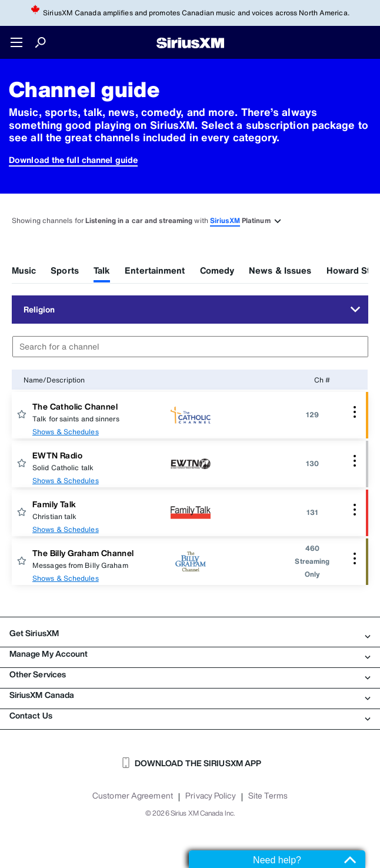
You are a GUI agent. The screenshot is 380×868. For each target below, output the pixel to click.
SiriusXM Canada (190, 695)
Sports (65, 270)
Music (24, 270)
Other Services (190, 674)
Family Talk (54, 504)
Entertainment (155, 270)
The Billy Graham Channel (83, 553)
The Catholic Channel (75, 406)
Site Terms (268, 796)
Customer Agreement (133, 796)
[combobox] (190, 347)
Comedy (217, 270)
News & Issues (280, 270)
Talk (102, 270)
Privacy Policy (210, 796)
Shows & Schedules (66, 432)
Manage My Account (190, 654)
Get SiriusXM (190, 633)
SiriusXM (225, 220)
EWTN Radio (57, 455)
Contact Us (190, 716)
